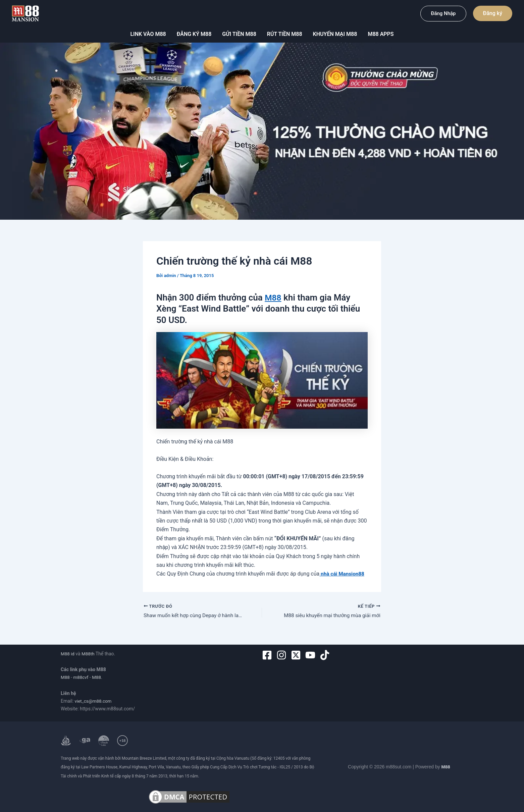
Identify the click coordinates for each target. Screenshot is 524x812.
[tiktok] (326, 655)
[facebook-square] (269, 655)
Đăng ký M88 (194, 34)
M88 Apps (381, 34)
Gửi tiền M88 (239, 34)
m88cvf (82, 678)
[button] (443, 14)
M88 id (68, 654)
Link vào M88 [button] (148, 34)
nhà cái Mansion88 (343, 574)
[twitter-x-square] (297, 655)
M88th (89, 654)
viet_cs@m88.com (94, 701)
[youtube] (312, 655)
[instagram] (283, 655)
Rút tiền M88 (285, 34)
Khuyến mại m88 (335, 34)
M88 (273, 297)
